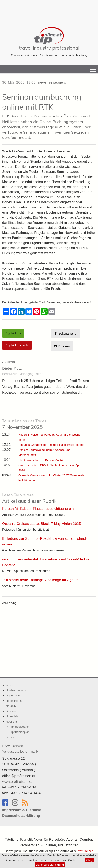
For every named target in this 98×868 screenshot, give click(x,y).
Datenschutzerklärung (50, 865)
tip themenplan (20, 732)
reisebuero (58, 82)
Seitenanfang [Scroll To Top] (65, 333)
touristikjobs (14, 701)
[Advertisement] (49, 11)
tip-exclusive (14, 711)
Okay (90, 860)
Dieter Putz (12, 368)
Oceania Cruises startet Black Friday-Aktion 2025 (41, 524)
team (14, 737)
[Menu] (93, 69)
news (42, 82)
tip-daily (11, 706)
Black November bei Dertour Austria (41, 460)
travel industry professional (49, 48)
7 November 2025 (24, 424)
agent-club (13, 695)
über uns (12, 722)
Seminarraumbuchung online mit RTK (42, 102)
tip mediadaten (20, 727)
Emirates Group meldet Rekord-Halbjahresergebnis (51, 445)
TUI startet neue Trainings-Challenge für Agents (40, 580)
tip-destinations (16, 690)
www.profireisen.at (17, 782)
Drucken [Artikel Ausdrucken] (62, 346)
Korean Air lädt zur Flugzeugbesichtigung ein (38, 509)
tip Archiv (12, 716)
